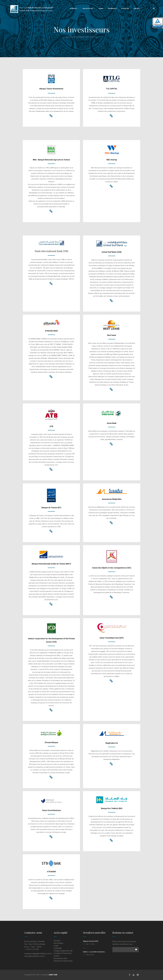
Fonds (101, 8)
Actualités (125, 8)
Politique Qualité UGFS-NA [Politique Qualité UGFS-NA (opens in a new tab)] (63, 951)
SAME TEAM (53, 975)
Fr (145, 8)
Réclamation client (60, 958)
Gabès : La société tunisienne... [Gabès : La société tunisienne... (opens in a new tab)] (94, 952)
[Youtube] (134, 975)
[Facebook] (130, 975)
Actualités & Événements (63, 953)
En (148, 8)
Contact (137, 8)
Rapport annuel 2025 (91, 941)
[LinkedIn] (138, 975)
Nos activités (88, 8)
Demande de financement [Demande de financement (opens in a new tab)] (63, 961)
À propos (73, 8)
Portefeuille (112, 8)
